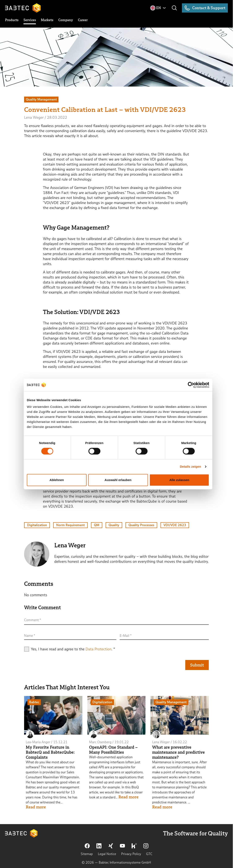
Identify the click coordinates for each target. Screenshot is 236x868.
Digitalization (37, 525)
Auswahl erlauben (118, 480)
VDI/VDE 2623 (175, 525)
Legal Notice (107, 854)
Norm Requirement (70, 525)
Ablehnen (57, 480)
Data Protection (99, 649)
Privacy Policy (131, 854)
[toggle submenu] (12, 20)
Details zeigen (190, 467)
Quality (114, 525)
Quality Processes (141, 525)
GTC (149, 854)
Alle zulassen (179, 480)
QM (97, 525)
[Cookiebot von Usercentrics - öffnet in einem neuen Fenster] (191, 385)
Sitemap (87, 854)
